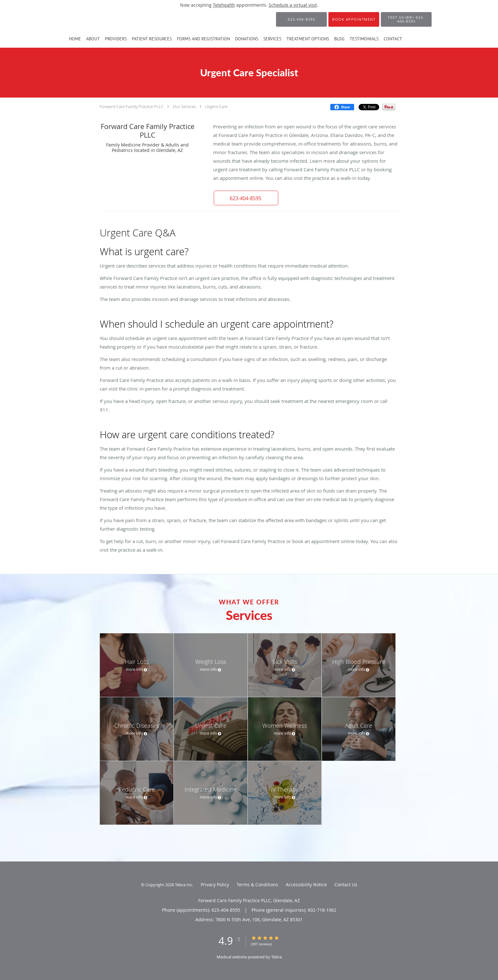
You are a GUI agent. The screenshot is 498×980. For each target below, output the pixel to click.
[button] (354, 19)
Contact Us (346, 885)
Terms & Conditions (257, 885)
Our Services (184, 106)
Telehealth (224, 5)
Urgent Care (216, 106)
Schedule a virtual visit (293, 5)
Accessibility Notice (306, 885)
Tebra (276, 957)
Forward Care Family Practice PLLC (132, 106)
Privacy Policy (215, 885)
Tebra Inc (184, 885)
